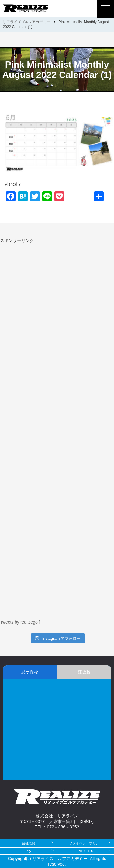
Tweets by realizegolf (20, 622)
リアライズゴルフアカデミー (26, 22)
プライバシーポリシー (86, 843)
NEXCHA (86, 851)
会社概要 (29, 843)
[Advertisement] (51, 286)
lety (29, 851)
